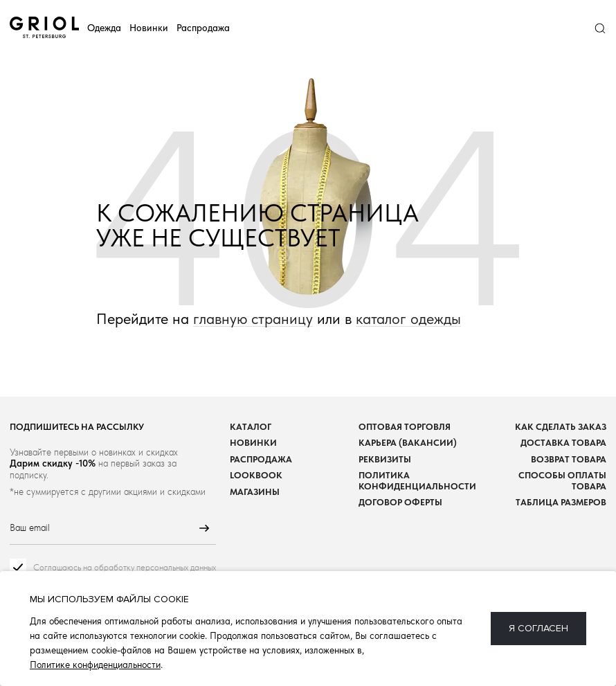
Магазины (255, 492)
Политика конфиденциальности (417, 480)
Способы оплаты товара (562, 480)
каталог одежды (408, 319)
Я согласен (538, 628)
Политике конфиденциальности (95, 665)
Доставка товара (563, 443)
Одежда (104, 28)
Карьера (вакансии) (408, 443)
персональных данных (176, 567)
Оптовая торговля (405, 427)
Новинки (149, 28)
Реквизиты (385, 459)
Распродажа (203, 28)
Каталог (251, 427)
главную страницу (253, 319)
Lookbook (256, 475)
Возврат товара (569, 459)
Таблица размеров (561, 502)
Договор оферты (400, 502)
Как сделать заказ (561, 427)
